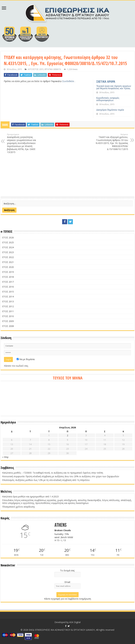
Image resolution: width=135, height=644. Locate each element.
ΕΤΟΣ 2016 (8, 287)
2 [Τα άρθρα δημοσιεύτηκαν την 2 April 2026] (67, 435)
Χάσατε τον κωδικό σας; (16, 366)
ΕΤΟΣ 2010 (8, 316)
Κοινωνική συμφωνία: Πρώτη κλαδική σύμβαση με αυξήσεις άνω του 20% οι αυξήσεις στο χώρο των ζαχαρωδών (61, 476)
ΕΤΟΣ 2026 (8, 237)
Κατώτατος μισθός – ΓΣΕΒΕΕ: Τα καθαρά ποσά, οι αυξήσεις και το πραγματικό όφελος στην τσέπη (53, 473)
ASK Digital (75, 622)
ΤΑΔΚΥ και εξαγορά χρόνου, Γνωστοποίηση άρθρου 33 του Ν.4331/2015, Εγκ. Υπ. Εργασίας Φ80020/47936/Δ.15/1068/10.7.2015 (112, 142)
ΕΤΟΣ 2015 (8, 292)
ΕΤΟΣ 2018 (8, 277)
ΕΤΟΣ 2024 (8, 247)
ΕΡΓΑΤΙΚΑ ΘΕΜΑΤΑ (53, 69)
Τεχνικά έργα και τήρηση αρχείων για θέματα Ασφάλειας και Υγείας (114, 87)
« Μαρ (5, 457)
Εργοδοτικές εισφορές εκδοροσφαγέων (108, 99)
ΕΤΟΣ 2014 (8, 297)
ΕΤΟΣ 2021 (8, 262)
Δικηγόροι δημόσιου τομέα (110, 110)
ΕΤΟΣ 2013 (8, 301)
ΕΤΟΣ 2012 (8, 306)
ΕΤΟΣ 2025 (8, 242)
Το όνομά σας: (67, 570)
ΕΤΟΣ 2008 (8, 326)
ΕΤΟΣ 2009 (8, 321)
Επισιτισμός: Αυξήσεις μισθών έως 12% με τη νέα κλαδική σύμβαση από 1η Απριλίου (46, 480)
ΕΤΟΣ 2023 (8, 252)
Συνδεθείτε (69, 81)
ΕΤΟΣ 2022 (8, 257)
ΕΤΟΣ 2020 (8, 267)
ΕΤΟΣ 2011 (8, 311)
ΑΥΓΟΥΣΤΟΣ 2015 (36, 69)
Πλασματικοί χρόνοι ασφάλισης (19, 507)
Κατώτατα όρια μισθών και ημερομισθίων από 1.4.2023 (30, 496)
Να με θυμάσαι (26, 359)
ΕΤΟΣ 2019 (8, 272)
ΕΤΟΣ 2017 (8, 282)
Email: (67, 582)
